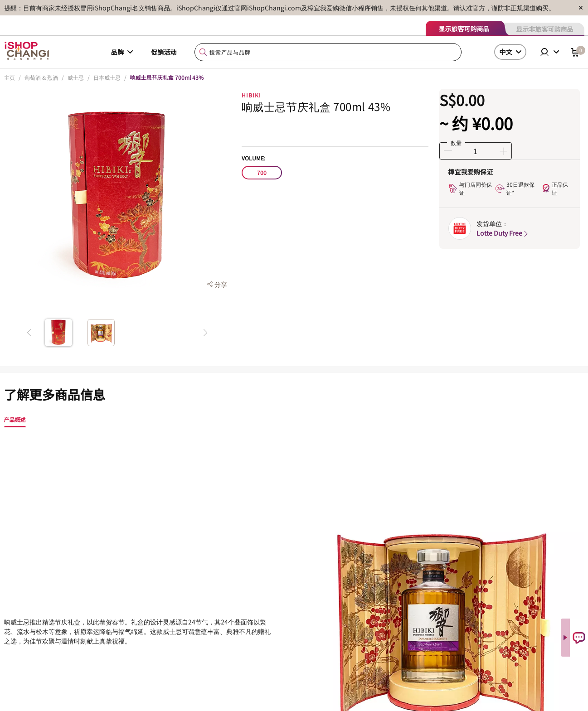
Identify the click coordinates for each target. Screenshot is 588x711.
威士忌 (76, 77)
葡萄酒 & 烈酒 (41, 77)
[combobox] (328, 52)
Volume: (253, 158)
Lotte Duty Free (503, 233)
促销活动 (164, 52)
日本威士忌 (107, 77)
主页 (10, 77)
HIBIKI (251, 95)
